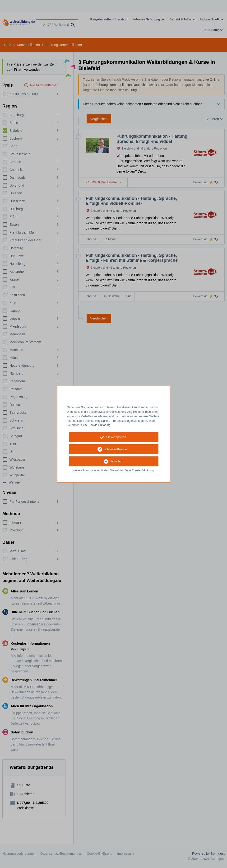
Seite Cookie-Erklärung (96, 425)
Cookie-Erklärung (143, 470)
